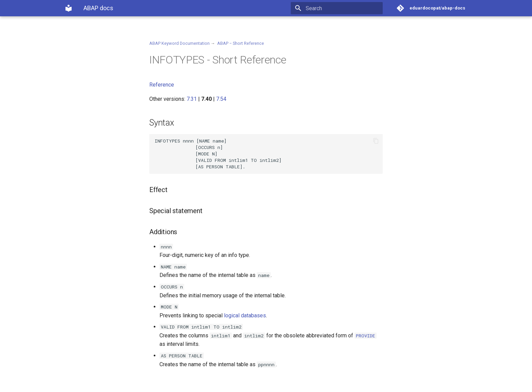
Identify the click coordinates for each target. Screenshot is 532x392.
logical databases (245, 315)
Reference (162, 85)
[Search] (343, 8)
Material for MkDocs (106, 384)
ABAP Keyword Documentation (179, 43)
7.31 (192, 99)
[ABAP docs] (69, 8)
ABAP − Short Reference (241, 43)
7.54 (221, 99)
